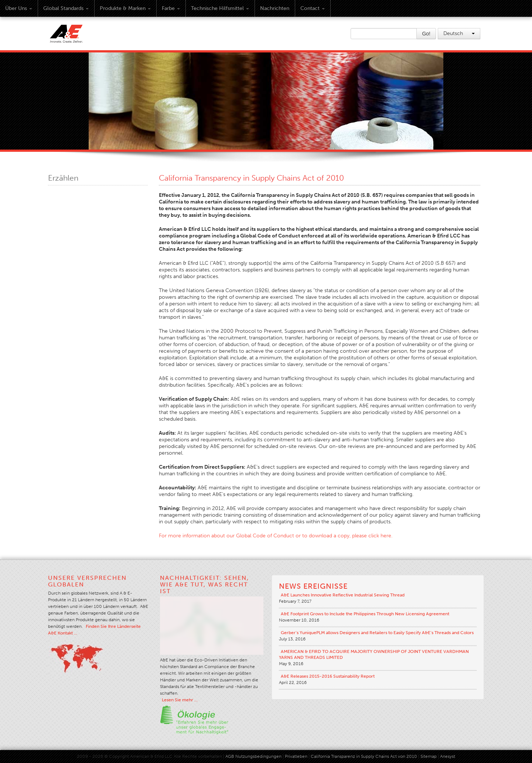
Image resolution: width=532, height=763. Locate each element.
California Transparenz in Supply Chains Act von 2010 (364, 756)
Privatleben (296, 756)
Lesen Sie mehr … (180, 700)
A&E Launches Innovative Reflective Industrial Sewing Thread (343, 595)
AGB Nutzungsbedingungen (253, 756)
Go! (426, 34)
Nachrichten (275, 8)
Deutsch (459, 33)
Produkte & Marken (125, 8)
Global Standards (66, 8)
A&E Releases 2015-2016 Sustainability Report (328, 676)
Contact (313, 8)
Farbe (171, 8)
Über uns (19, 8)
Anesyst (448, 756)
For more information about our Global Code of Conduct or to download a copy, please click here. (276, 536)
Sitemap (429, 756)
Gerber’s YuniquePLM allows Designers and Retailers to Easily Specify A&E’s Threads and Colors (377, 633)
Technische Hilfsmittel (220, 8)
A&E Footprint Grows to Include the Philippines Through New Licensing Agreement (365, 614)
